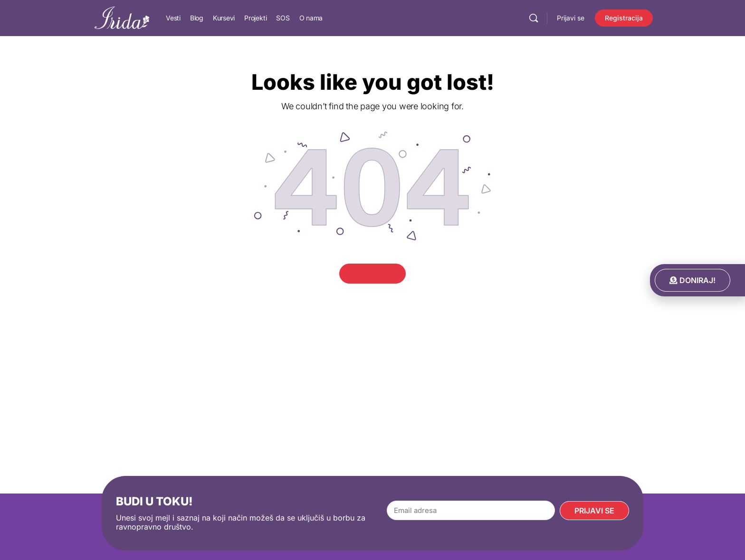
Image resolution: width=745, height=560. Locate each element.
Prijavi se (571, 18)
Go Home (373, 273)
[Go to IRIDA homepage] (122, 17)
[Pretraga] (534, 18)
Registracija (624, 18)
